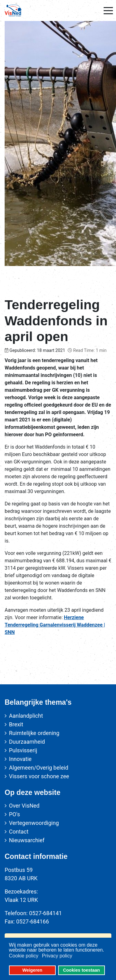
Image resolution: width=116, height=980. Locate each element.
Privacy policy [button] (57, 956)
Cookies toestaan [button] (82, 970)
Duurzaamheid (27, 742)
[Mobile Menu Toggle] (108, 11)
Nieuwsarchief (27, 840)
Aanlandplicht (26, 716)
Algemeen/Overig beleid (39, 768)
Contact (19, 832)
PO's (14, 814)
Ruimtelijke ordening (34, 733)
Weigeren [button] (32, 970)
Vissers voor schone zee (39, 776)
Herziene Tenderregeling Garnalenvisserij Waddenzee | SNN (55, 625)
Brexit (16, 724)
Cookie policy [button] (24, 956)
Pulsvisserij (23, 750)
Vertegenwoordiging (34, 823)
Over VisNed (24, 806)
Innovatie (20, 759)
